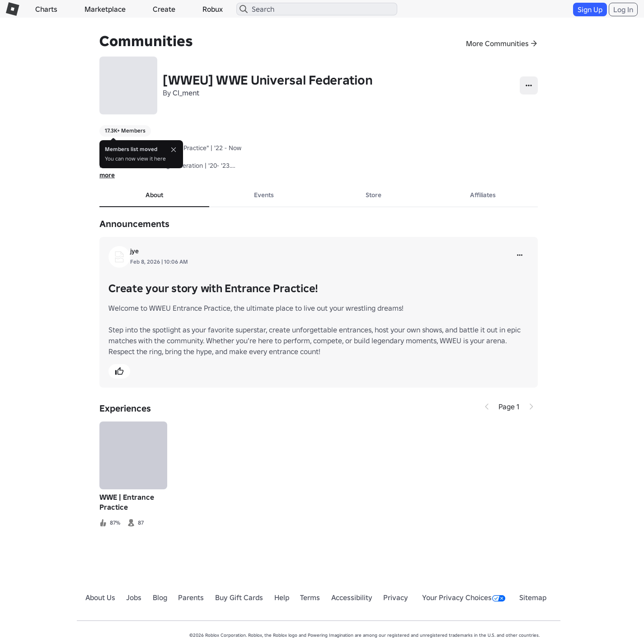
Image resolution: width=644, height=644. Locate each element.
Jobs (134, 597)
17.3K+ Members (125, 130)
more (107, 175)
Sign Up (590, 9)
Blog (160, 597)
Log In (623, 9)
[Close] (174, 150)
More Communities (497, 43)
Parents (191, 597)
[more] (520, 255)
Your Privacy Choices (464, 597)
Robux (213, 9)
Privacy (396, 597)
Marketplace (105, 9)
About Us (100, 597)
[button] (119, 371)
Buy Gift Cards (239, 597)
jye (134, 251)
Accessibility (352, 597)
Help (282, 597)
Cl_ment (186, 93)
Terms (310, 597)
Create (164, 9)
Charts (46, 9)
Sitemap (533, 597)
